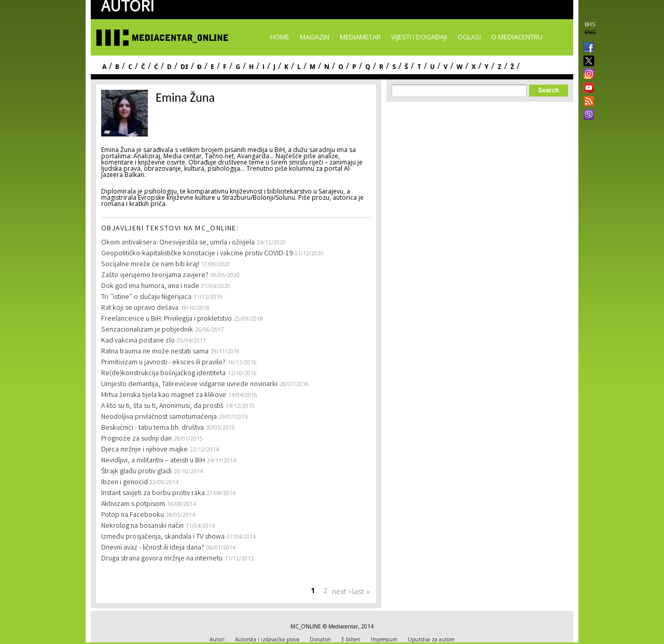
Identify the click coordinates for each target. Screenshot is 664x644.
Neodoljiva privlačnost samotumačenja (159, 417)
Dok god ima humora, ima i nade (150, 286)
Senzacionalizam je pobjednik (147, 330)
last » (361, 591)
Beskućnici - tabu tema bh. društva (153, 428)
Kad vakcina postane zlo (138, 341)
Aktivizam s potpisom (133, 504)
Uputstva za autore (431, 639)
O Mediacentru (517, 37)
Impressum (384, 639)
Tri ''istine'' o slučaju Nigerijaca (146, 297)
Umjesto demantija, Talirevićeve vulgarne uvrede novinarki (189, 385)
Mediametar (360, 37)
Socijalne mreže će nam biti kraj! (150, 265)
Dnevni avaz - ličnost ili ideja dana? (153, 548)
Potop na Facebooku (133, 515)
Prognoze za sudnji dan (136, 439)
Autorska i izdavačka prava (267, 639)
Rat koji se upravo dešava (140, 308)
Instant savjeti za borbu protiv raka (154, 494)
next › (341, 591)
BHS (590, 24)
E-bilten (351, 639)
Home (280, 37)
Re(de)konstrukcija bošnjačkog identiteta (163, 374)
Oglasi (469, 37)
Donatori (320, 639)
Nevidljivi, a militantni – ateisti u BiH (153, 461)
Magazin (315, 37)
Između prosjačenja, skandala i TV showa (163, 537)
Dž (184, 67)
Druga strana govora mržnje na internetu (162, 559)
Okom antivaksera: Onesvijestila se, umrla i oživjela (178, 243)
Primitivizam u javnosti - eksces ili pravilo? (163, 363)
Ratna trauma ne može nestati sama (155, 352)
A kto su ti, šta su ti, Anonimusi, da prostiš (162, 406)
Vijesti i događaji (419, 37)
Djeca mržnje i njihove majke (144, 450)
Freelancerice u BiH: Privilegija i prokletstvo (167, 319)
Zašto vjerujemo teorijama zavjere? (155, 276)
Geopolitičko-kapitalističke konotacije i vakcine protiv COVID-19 (197, 254)
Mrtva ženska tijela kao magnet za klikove (164, 395)
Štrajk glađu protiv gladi (136, 472)
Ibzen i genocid (125, 483)
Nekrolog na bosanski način (142, 526)
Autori (217, 639)
